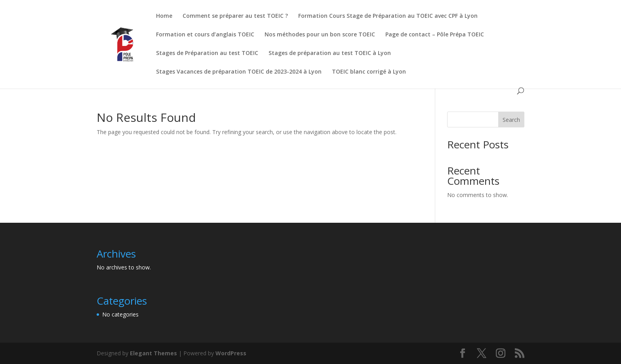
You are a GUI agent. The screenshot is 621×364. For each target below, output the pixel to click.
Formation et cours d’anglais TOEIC (205, 35)
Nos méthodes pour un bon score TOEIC (320, 35)
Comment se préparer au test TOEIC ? (235, 16)
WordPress (231, 353)
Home (164, 16)
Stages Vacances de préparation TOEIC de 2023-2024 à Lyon (239, 72)
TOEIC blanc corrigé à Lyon (369, 72)
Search (511, 120)
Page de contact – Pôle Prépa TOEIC (435, 35)
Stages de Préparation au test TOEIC (207, 53)
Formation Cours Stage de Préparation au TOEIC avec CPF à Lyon (388, 16)
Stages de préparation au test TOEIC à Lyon (330, 53)
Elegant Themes (153, 353)
